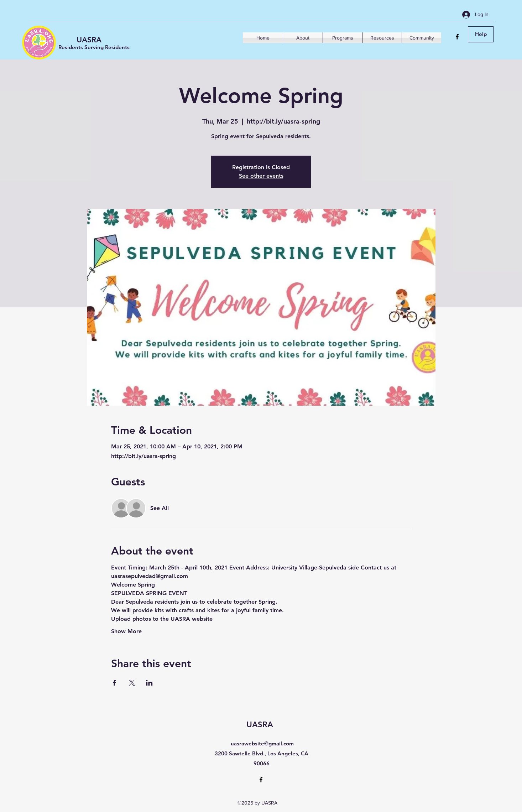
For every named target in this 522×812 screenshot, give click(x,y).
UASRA (89, 40)
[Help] (481, 34)
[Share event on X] (132, 683)
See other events (261, 176)
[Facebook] (457, 37)
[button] (303, 38)
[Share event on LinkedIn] (149, 683)
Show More (126, 631)
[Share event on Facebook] (114, 683)
